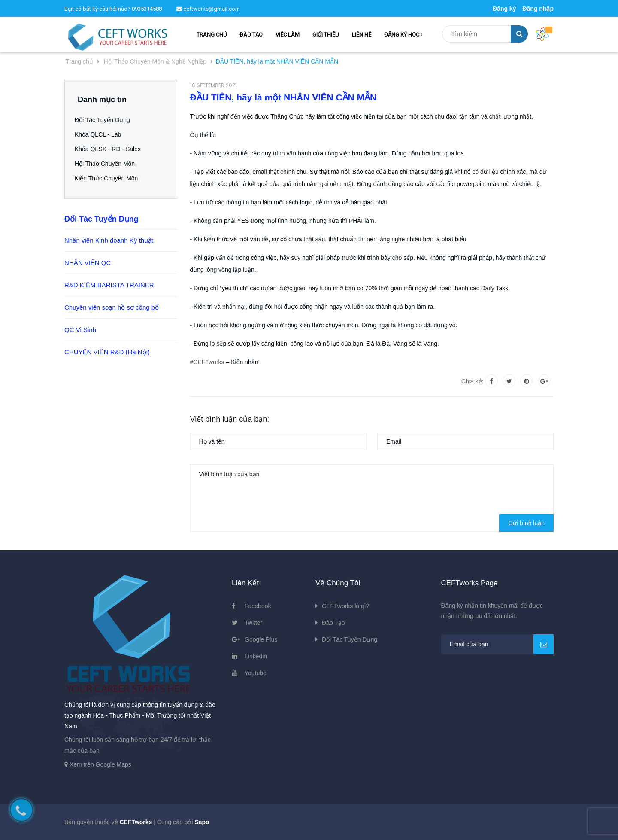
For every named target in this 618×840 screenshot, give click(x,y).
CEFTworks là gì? (345, 606)
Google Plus (261, 639)
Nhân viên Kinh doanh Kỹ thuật (109, 240)
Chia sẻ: (473, 381)
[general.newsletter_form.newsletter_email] (498, 644)
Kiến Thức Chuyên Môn (109, 178)
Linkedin (256, 656)
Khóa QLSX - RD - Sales (111, 149)
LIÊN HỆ (362, 35)
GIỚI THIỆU (326, 35)
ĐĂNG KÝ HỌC (403, 35)
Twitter (253, 623)
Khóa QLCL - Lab (101, 134)
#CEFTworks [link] (207, 362)
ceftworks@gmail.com (208, 9)
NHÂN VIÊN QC (88, 263)
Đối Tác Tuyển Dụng (105, 120)
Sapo (202, 822)
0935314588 (147, 9)
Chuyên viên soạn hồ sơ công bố (112, 307)
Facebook (258, 606)
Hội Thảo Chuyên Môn (108, 164)
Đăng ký (504, 9)
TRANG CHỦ (212, 35)
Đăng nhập (538, 9)
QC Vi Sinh (80, 330)
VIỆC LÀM (288, 35)
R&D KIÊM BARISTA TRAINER (109, 285)
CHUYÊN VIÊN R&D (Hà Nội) (107, 352)
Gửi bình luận (526, 523)
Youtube (256, 673)
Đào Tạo (333, 623)
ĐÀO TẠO (251, 35)
